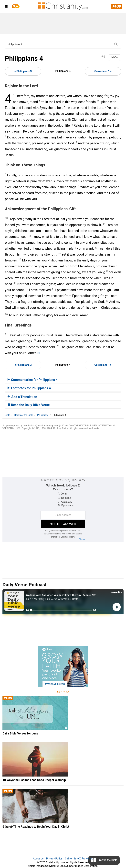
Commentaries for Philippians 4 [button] (33, 380)
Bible (7, 415)
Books (24, 415)
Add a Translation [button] (22, 397)
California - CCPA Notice (79, 859)
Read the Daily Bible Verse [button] (29, 405)
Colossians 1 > (103, 71)
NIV (115, 57)
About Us (38, 859)
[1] (39, 353)
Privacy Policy (54, 859)
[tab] (63, 380)
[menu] (6, 7)
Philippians (43, 415)
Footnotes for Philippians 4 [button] (29, 388)
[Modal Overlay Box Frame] (63, 509)
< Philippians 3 (23, 71)
